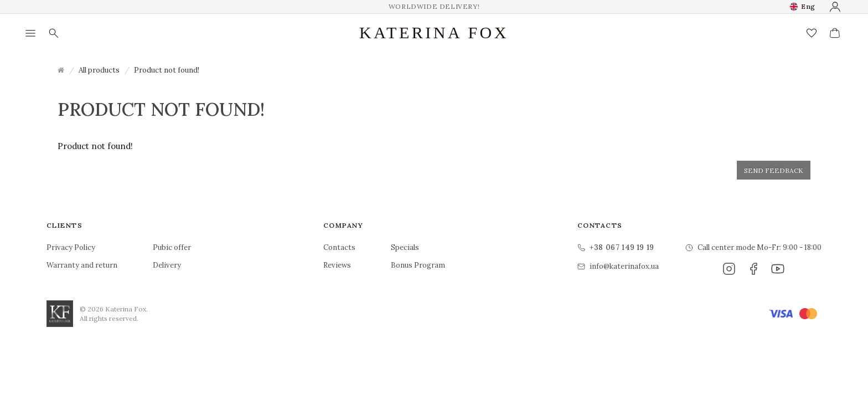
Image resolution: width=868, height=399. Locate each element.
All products (99, 70)
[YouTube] (778, 269)
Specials (405, 247)
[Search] (54, 33)
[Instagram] (729, 269)
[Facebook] (753, 269)
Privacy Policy (71, 247)
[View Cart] (835, 33)
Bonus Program (418, 265)
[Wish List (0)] (812, 33)
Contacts (339, 247)
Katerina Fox (434, 33)
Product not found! (167, 70)
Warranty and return (82, 265)
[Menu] (30, 33)
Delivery (167, 265)
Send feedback (774, 170)
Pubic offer (172, 247)
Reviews (337, 265)
